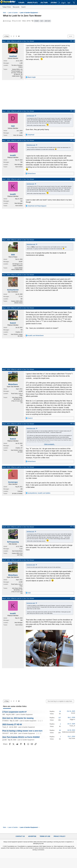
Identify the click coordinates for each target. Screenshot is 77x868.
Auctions (44, 3)
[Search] (74, 3)
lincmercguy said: (31, 565)
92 (60, 730)
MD (22, 299)
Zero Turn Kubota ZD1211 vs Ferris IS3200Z (21, 737)
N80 (4, 714)
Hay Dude (72, 738)
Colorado (20, 491)
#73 (71, 598)
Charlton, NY (19, 332)
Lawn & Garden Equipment (24, 714)
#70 (70, 467)
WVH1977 (6, 733)
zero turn (47, 21)
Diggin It (72, 719)
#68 (71, 369)
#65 (71, 240)
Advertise (32, 836)
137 (60, 718)
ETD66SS (6, 721)
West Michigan (19, 165)
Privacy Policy (60, 836)
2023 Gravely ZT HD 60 (12, 724)
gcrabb (5, 740)
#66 (71, 275)
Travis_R (5, 727)
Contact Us (20, 836)
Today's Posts (7, 7)
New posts (16, 7)
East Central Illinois (17, 551)
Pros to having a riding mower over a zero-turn (22, 731)
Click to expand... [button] (49, 444)
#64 (71, 179)
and (37, 206)
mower (37, 21)
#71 (71, 527)
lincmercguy (8, 21)
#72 (71, 560)
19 (60, 711)
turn (42, 21)
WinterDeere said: (31, 145)
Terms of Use (45, 836)
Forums (21, 3)
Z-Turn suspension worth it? (15, 712)
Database (54, 3)
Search (23, 7)
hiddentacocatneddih (69, 732)
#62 (71, 111)
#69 (71, 424)
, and (39, 493)
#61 (71, 41)
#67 (71, 308)
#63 (71, 140)
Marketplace (32, 3)
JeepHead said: (30, 116)
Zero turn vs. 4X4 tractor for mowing (18, 718)
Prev (7, 36)
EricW (73, 713)
